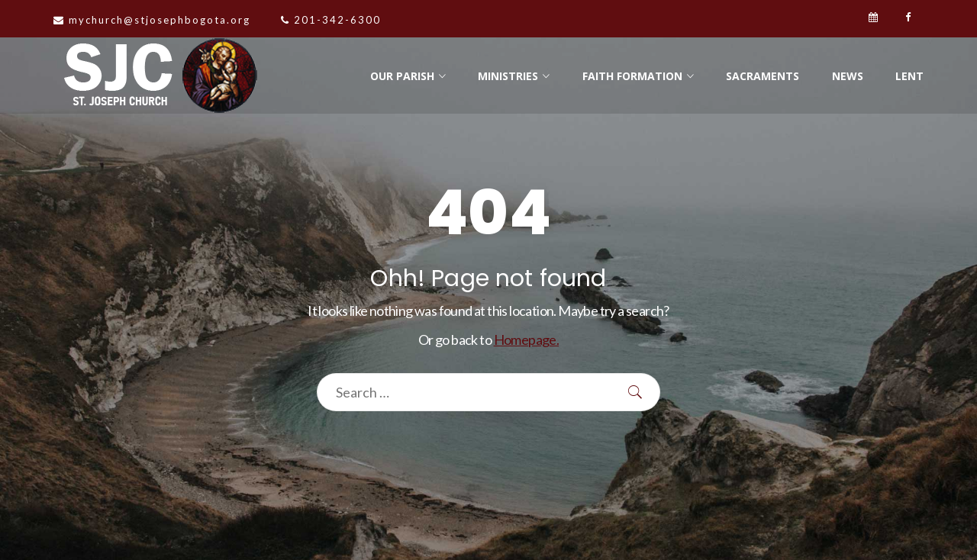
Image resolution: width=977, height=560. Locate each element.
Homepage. (527, 340)
